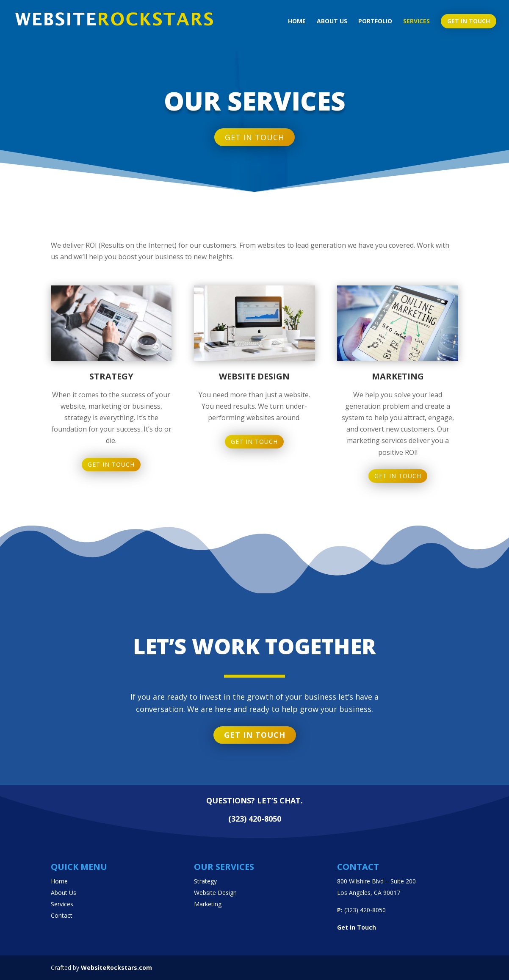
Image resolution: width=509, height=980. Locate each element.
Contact (62, 915)
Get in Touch (111, 515)
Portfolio (375, 22)
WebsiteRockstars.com (116, 968)
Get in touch (469, 21)
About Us (64, 893)
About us (332, 22)
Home (297, 22)
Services (416, 22)
